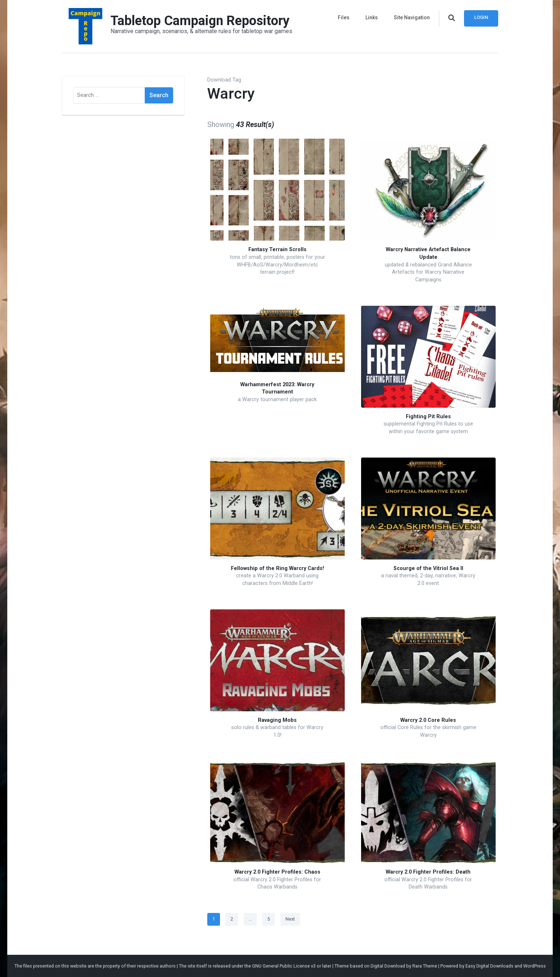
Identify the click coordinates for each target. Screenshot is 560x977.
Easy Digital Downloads (489, 966)
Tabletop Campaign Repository (200, 21)
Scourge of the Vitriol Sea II (428, 568)
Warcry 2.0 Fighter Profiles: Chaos (277, 872)
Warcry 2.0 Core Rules (428, 720)
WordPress (535, 966)
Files (344, 17)
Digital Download (388, 966)
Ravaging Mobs (277, 720)
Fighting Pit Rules (428, 417)
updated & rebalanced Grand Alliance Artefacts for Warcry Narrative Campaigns (428, 272)
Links (372, 17)
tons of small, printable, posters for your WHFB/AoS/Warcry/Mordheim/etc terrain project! (277, 265)
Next (290, 919)
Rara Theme (425, 966)
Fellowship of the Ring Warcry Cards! (277, 568)
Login (481, 17)
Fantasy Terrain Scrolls (277, 250)
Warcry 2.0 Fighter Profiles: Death (428, 872)
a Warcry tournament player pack (277, 399)
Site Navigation (412, 17)
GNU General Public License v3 (284, 966)
